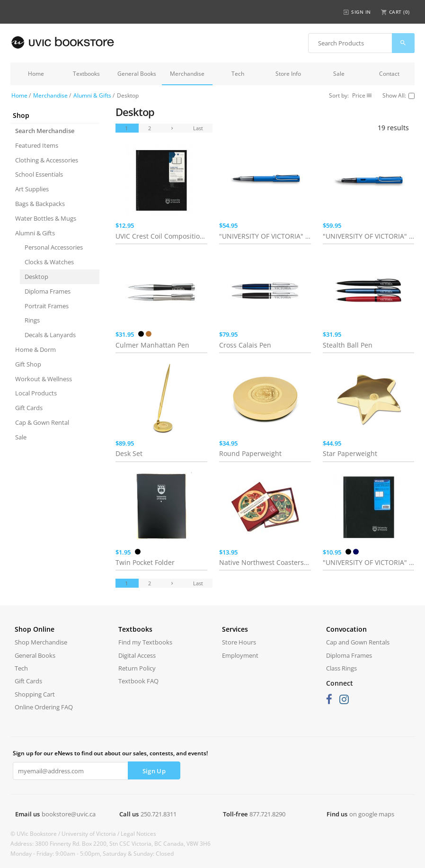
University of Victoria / (91, 834)
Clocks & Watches (49, 262)
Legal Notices (138, 834)
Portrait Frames (47, 306)
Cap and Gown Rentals (358, 642)
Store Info (288, 74)
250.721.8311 (159, 814)
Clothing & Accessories (47, 160)
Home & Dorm (35, 349)
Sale (339, 74)
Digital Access (137, 655)
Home (36, 74)
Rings (32, 320)
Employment (240, 655)
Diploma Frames (48, 291)
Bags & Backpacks (40, 204)
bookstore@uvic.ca (69, 814)
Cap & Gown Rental (42, 422)
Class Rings (341, 668)
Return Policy (137, 668)
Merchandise (187, 74)
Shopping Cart (35, 694)
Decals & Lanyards (50, 335)
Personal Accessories (54, 247)
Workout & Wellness (44, 379)
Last (198, 128)
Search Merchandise (45, 131)
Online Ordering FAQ (44, 707)
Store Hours (239, 642)
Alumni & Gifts (92, 95)
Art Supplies (32, 189)
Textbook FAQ (138, 681)
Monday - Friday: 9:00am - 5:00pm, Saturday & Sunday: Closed (92, 854)
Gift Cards (29, 408)
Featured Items (37, 145)
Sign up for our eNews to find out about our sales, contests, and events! (110, 753)
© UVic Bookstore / (36, 834)
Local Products (36, 393)
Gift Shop (28, 364)
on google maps (372, 814)
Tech (238, 74)
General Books (137, 74)
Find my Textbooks (145, 642)
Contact (389, 74)
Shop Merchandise (41, 642)
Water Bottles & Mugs (46, 218)
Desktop (36, 277)
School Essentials (39, 174)
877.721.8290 (267, 814)
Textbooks (86, 74)
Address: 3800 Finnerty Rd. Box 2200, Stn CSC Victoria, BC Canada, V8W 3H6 (111, 844)
